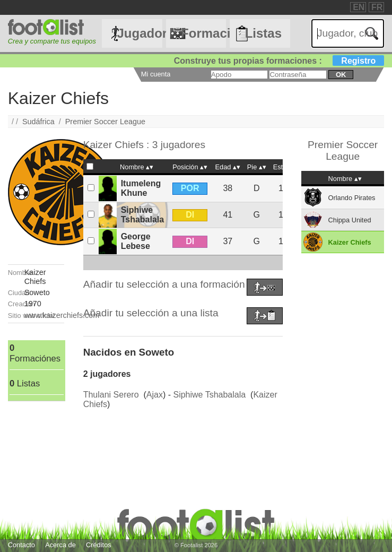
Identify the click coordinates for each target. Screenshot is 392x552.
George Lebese (136, 241)
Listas (263, 33)
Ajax (155, 395)
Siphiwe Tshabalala (143, 215)
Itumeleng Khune (141, 188)
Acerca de (60, 545)
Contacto (21, 545)
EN (359, 7)
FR (377, 7)
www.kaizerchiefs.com (62, 315)
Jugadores (140, 33)
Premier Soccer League (105, 122)
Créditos (99, 545)
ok (341, 75)
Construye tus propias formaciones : (279, 61)
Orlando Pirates (352, 198)
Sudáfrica (38, 122)
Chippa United (350, 220)
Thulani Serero (111, 395)
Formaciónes (203, 33)
